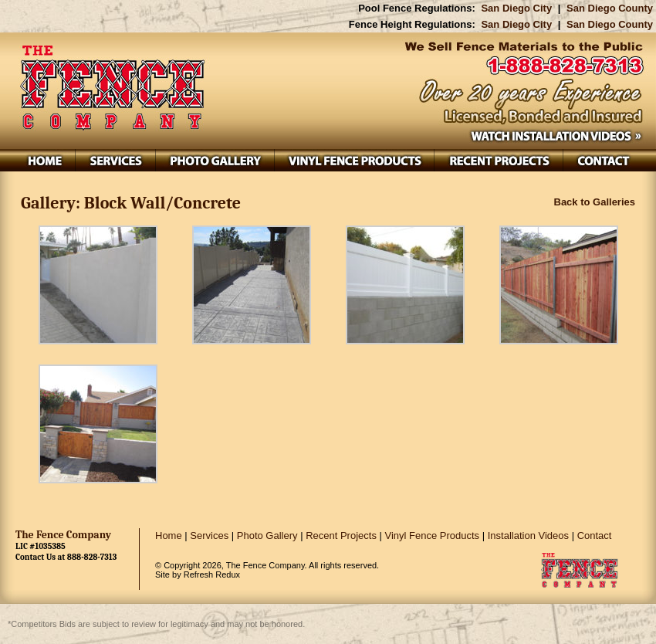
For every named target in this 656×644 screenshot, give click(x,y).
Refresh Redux (212, 575)
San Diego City (516, 8)
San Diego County (610, 8)
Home (169, 536)
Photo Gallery (267, 536)
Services (209, 536)
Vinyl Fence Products (433, 536)
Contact (595, 536)
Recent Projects (341, 536)
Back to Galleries (595, 202)
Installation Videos (528, 536)
